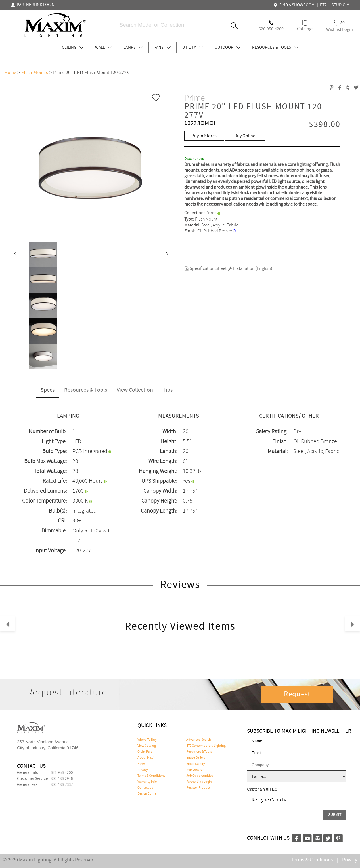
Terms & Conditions (151, 776)
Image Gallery (196, 758)
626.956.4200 (62, 773)
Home (10, 72)
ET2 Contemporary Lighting (206, 746)
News (141, 764)
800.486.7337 (62, 785)
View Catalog (147, 746)
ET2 (323, 5)
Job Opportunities (200, 776)
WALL (103, 48)
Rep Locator (195, 770)
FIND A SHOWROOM (295, 5)
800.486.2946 (62, 779)
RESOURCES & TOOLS (275, 48)
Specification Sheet (205, 269)
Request (297, 694)
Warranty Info (147, 782)
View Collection (135, 390)
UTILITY (193, 48)
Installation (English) (250, 269)
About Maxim (147, 758)
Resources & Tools (86, 390)
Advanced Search (199, 740)
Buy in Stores (204, 136)
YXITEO (270, 789)
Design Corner (147, 794)
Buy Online (245, 136)
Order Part (145, 752)
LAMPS (133, 48)
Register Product (198, 788)
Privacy (143, 770)
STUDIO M (341, 5)
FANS (163, 48)
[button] (15, 254)
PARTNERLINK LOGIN (33, 5)
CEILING (73, 48)
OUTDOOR (228, 48)
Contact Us (145, 788)
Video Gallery (196, 764)
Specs (48, 390)
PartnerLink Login (199, 782)
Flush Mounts (35, 72)
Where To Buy (147, 740)
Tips (168, 390)
